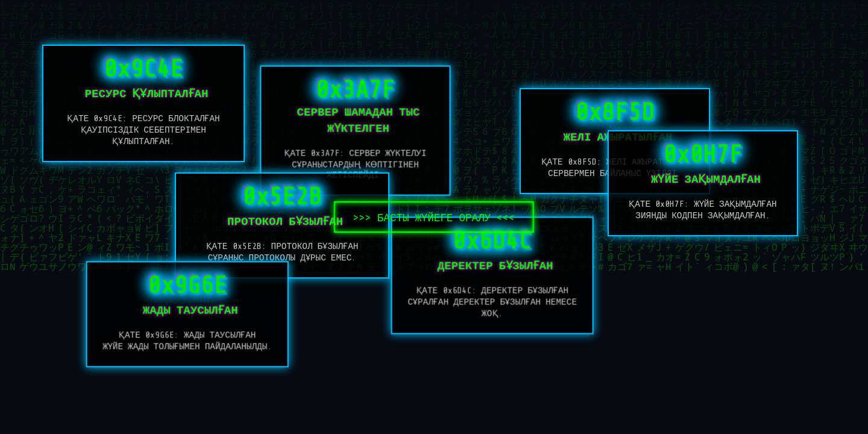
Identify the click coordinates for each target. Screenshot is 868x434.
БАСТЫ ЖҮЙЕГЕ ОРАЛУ (434, 218)
